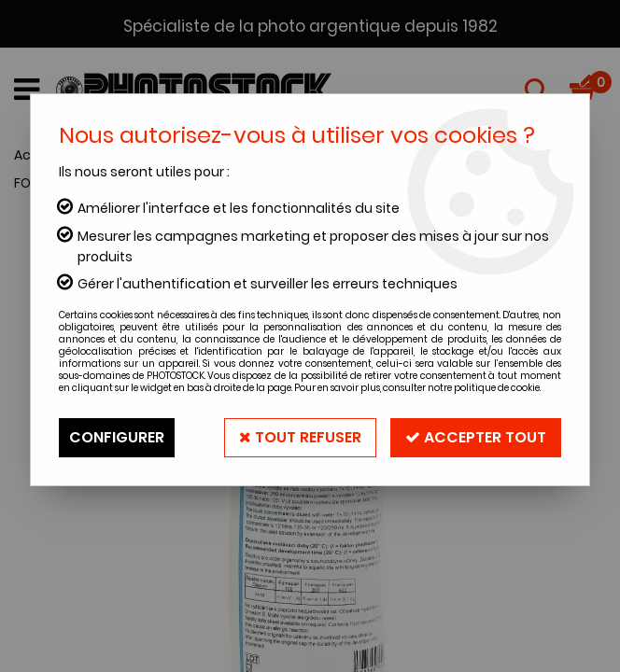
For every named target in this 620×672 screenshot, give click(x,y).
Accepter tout (476, 437)
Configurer (117, 437)
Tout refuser (300, 437)
